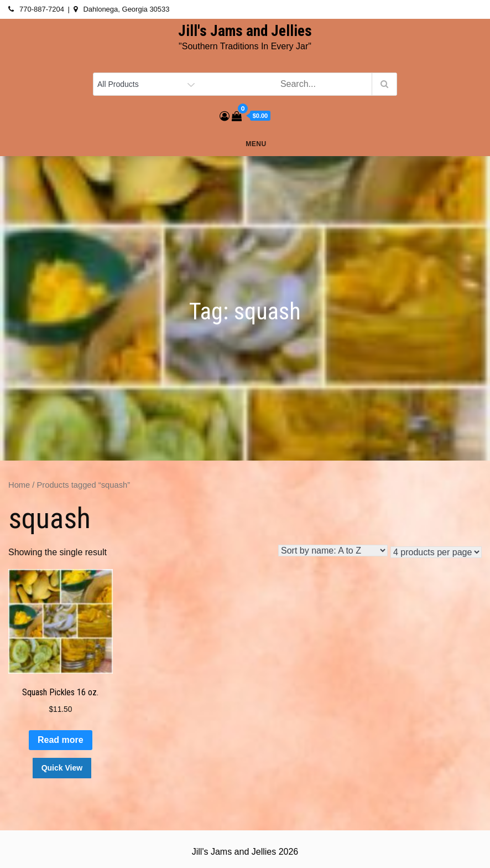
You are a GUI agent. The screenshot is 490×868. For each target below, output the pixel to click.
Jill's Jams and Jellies (245, 31)
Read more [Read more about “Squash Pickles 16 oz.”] (61, 740)
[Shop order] (333, 551)
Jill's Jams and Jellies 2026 (245, 852)
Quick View (62, 768)
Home (19, 485)
